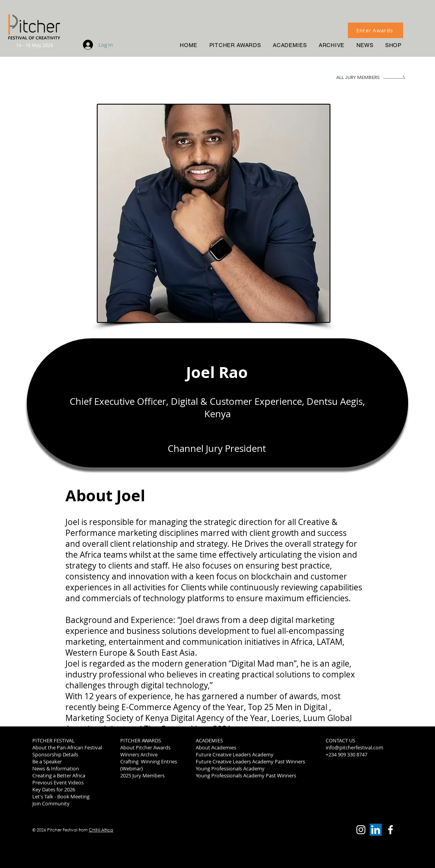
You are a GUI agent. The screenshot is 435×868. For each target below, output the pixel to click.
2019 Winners (341, 775)
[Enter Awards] (375, 30)
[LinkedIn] (376, 830)
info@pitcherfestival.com (354, 747)
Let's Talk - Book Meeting (61, 796)
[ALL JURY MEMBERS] (361, 77)
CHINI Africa (101, 830)
